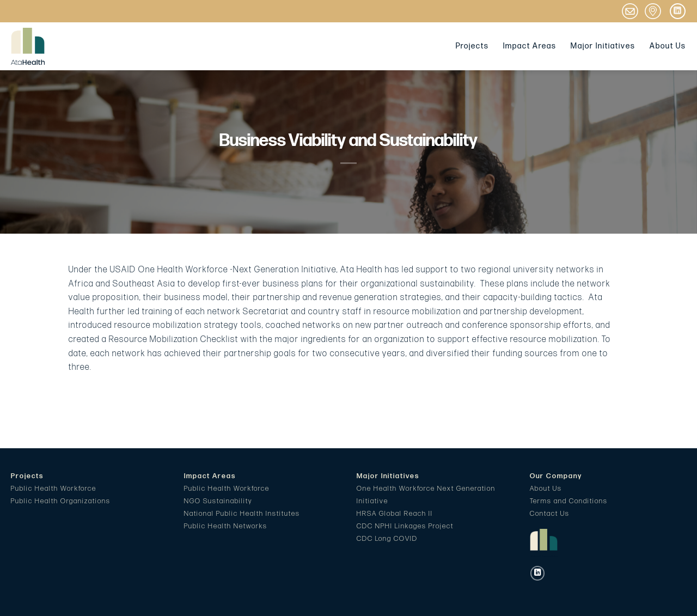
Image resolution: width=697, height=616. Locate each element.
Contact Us (550, 514)
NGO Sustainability (218, 501)
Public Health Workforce (54, 489)
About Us (668, 46)
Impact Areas (530, 46)
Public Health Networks (226, 526)
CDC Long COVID (387, 539)
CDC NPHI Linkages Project (405, 526)
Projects (472, 46)
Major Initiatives (603, 46)
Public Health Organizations (61, 501)
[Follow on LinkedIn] (678, 11)
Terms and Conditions (569, 501)
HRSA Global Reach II (395, 514)
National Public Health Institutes (242, 514)
